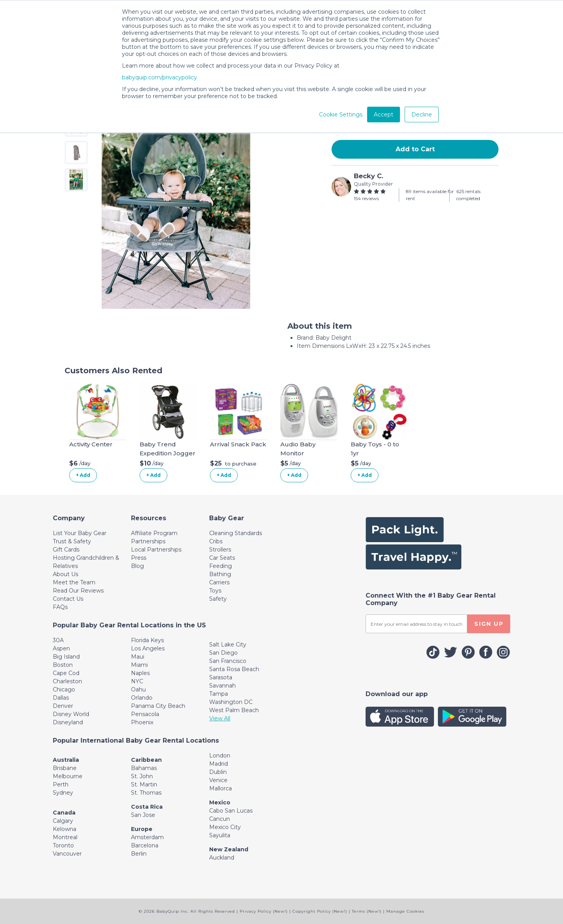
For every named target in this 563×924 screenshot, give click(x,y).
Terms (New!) (367, 911)
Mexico (220, 802)
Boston (63, 665)
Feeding (221, 566)
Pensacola (145, 714)
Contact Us (68, 599)
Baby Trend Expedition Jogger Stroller (168, 453)
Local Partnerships (156, 550)
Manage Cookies (405, 911)
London (220, 756)
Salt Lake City (228, 645)
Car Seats (222, 558)
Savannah (222, 686)
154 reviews (366, 198)
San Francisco (228, 661)
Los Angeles (148, 648)
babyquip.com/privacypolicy (160, 77)
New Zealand (229, 849)
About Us (65, 574)
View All (220, 718)
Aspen (61, 648)
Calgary (63, 821)
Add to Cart (415, 149)
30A (58, 640)
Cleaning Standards (236, 533)
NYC (137, 681)
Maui (138, 657)
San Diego (223, 653)
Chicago (64, 689)
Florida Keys (147, 640)
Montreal (65, 837)
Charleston (67, 681)
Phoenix (142, 722)
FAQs (60, 607)
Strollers (220, 550)
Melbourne (68, 776)
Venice (218, 780)
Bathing (220, 574)
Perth (61, 784)
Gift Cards (66, 550)
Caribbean (146, 760)
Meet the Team (74, 582)
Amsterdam (147, 837)
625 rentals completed (468, 195)
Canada (64, 813)
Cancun (220, 819)
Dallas (61, 698)
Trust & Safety (72, 541)
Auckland (222, 858)
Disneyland (68, 722)
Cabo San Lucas (231, 811)
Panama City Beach (158, 706)
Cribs (216, 541)
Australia (66, 760)
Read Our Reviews (78, 591)
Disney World (71, 714)
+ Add (83, 475)
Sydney (63, 793)
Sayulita (220, 835)
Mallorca (221, 788)
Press (139, 558)
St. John (142, 776)
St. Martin (144, 784)
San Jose (143, 815)
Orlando (142, 698)
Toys (215, 591)
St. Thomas (146, 793)
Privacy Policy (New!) (264, 911)
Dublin (218, 772)
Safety (218, 599)
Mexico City (225, 827)
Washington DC (231, 702)
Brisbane (65, 768)
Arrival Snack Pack (238, 444)
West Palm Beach (234, 710)
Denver (63, 706)
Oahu (138, 689)
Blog (137, 566)
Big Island (66, 657)
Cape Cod (66, 673)
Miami (139, 665)
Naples (140, 673)
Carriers (219, 582)
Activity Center (91, 444)
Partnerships (148, 541)
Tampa (219, 694)
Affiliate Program (154, 533)
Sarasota (221, 677)
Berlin (139, 854)
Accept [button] (384, 115)
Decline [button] (422, 115)
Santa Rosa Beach (234, 669)
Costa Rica (147, 807)
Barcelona (145, 845)
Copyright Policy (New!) (320, 911)
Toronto (63, 845)
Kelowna (65, 829)
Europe (142, 829)
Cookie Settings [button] (341, 115)
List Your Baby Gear (80, 533)
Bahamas (144, 768)
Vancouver (67, 854)
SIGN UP (489, 624)
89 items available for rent (430, 195)
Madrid (219, 764)
